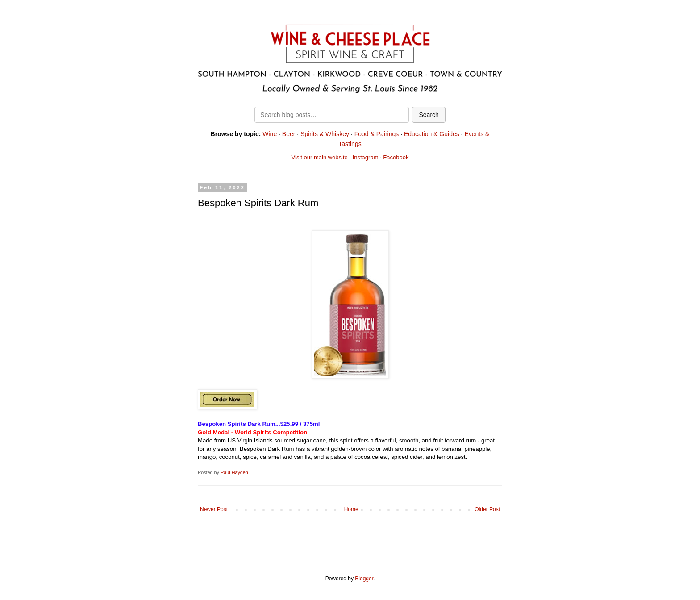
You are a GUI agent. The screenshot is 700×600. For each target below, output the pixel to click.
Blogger (364, 579)
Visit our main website (320, 157)
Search (429, 115)
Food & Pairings (377, 134)
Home (351, 509)
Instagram (366, 157)
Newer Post (214, 509)
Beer (289, 134)
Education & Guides (432, 134)
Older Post (487, 509)
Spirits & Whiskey (325, 134)
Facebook (396, 157)
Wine (270, 134)
